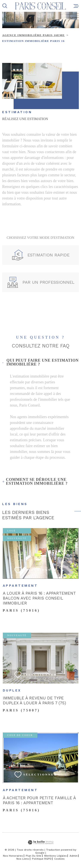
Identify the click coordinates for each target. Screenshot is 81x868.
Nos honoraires (13, 856)
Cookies (59, 859)
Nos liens (23, 859)
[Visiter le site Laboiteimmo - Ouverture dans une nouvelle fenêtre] (40, 842)
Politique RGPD (42, 859)
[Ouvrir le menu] (76, 6)
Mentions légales (56, 856)
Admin (74, 856)
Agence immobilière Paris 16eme (33, 35)
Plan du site (33, 856)
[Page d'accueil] (40, 6)
